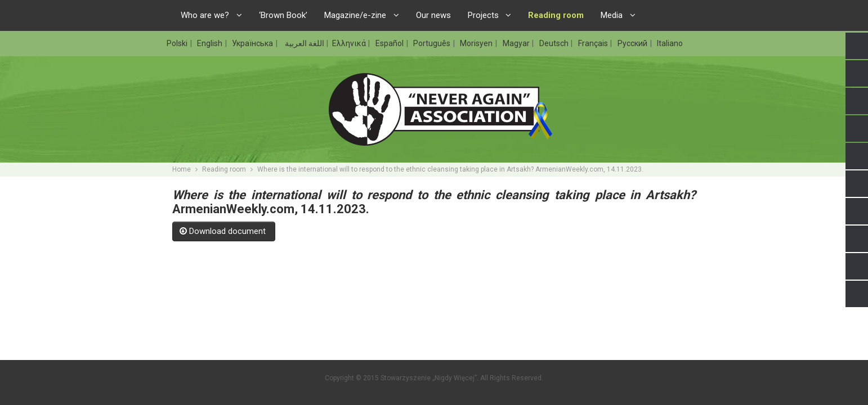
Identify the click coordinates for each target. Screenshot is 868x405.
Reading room (224, 169)
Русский (633, 43)
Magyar (517, 43)
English (211, 43)
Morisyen (477, 43)
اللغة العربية (304, 43)
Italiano (670, 43)
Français (594, 43)
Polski (178, 43)
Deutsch (555, 43)
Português (433, 43)
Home (182, 169)
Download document (224, 231)
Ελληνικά (350, 43)
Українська (253, 43)
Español (390, 43)
